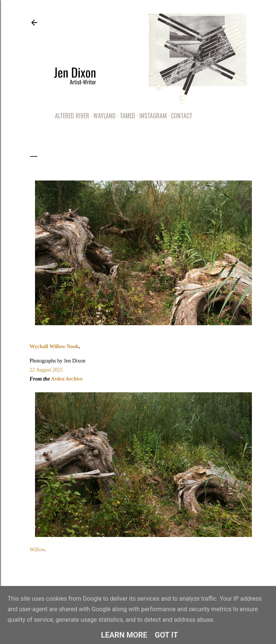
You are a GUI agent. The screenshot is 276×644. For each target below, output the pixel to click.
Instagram (150, 116)
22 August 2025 (47, 370)
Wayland (102, 116)
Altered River (69, 116)
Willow (37, 550)
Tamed (125, 116)
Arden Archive (67, 379)
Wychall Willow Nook (54, 346)
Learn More (124, 635)
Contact (179, 116)
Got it (166, 635)
